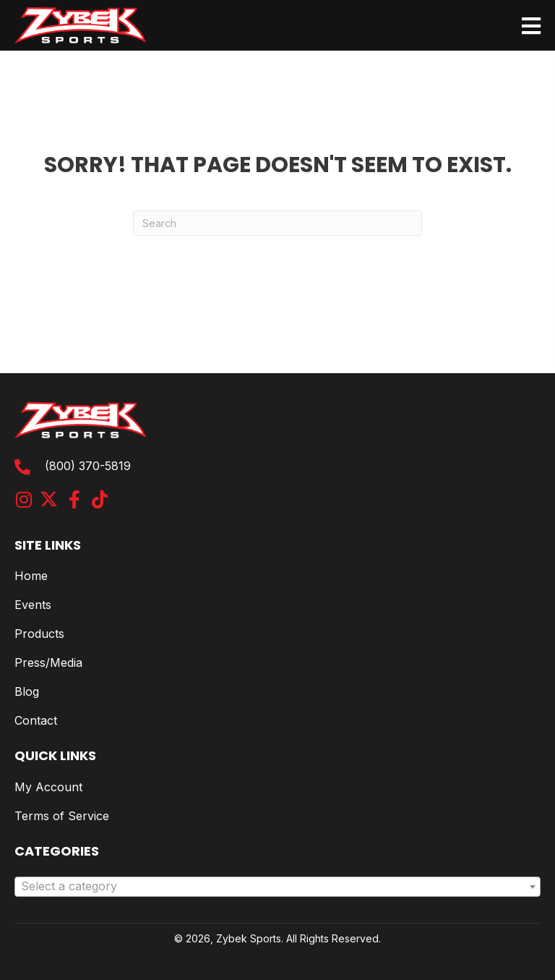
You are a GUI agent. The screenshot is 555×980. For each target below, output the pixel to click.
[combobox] (277, 887)
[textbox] (277, 887)
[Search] (277, 223)
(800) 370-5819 (88, 466)
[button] (23, 499)
